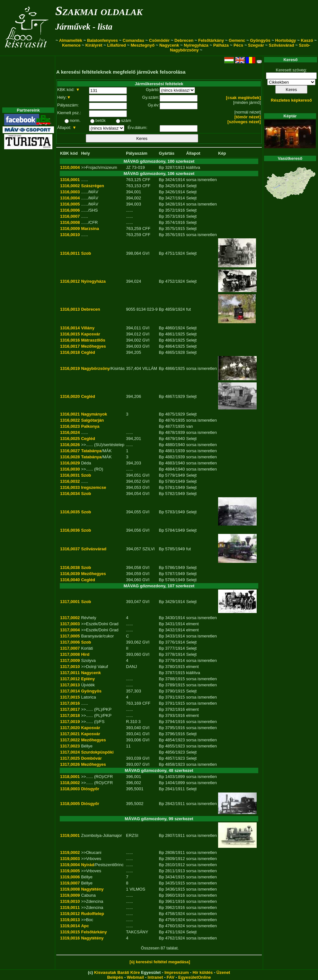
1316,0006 (70, 210)
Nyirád (87, 865)
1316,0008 (70, 222)
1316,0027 (70, 451)
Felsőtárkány (211, 40)
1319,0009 (70, 895)
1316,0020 (70, 396)
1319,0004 (70, 865)
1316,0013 (70, 309)
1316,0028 (70, 457)
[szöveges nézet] (244, 122)
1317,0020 (70, 728)
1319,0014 (70, 926)
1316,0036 (70, 530)
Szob (86, 253)
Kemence (71, 45)
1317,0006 (70, 642)
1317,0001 (70, 602)
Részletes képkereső (291, 100)
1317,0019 (70, 722)
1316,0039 (70, 574)
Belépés (115, 977)
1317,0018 (70, 715)
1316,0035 (70, 512)
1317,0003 (70, 624)
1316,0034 (70, 494)
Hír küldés (203, 972)
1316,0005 (70, 204)
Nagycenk (169, 45)
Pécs (238, 45)
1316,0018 (70, 352)
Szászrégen (93, 186)
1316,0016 (70, 340)
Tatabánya (91, 451)
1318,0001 (70, 777)
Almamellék (71, 40)
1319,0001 (70, 835)
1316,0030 (70, 469)
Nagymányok (94, 414)
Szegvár (256, 45)
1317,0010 (70, 667)
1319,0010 (70, 901)
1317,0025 (70, 758)
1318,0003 (70, 789)
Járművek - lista (84, 27)
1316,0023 (70, 426)
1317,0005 (70, 636)
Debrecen (184, 40)
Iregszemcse (93, 487)
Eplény (88, 679)
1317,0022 (70, 740)
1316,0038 (70, 568)
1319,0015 (70, 932)
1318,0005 (70, 804)
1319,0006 (70, 877)
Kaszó (307, 40)
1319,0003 (70, 859)
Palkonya (90, 426)
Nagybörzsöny (95, 368)
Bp (162, 167)
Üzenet (223, 972)
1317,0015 (70, 697)
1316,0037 (70, 549)
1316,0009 (70, 229)
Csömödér (159, 40)
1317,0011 (70, 673)
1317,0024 (70, 752)
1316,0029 (70, 463)
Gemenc (237, 40)
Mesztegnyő (143, 45)
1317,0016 (70, 703)
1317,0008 (70, 654)
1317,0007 (70, 648)
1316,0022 (70, 420)
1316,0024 (70, 432)
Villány (88, 328)
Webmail (135, 977)
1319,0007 (70, 883)
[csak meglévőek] (243, 98)
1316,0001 (70, 180)
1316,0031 (70, 475)
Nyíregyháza (196, 45)
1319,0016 (70, 938)
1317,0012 (70, 679)
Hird (85, 654)
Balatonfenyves (102, 40)
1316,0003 (70, 192)
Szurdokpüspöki (97, 752)
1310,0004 (70, 167)
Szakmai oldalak (99, 11)
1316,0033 (70, 487)
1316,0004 (70, 198)
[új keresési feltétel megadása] (160, 962)
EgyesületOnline (195, 977)
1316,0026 (70, 445)
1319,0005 (70, 871)
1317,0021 (70, 734)
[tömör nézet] (248, 117)
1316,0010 (70, 235)
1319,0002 (70, 852)
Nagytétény (92, 889)
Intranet (155, 977)
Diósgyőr (90, 789)
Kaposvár (90, 334)
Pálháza (221, 45)
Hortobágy (286, 40)
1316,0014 (70, 328)
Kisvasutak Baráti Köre (117, 972)
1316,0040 (70, 580)
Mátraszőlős (93, 340)
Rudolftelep (93, 914)
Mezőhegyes (93, 346)
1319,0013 (70, 920)
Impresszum (177, 972)
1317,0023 (70, 746)
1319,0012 (70, 914)
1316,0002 (70, 186)
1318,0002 (70, 783)
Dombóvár (91, 758)
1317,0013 (70, 685)
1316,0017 (70, 346)
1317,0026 (70, 764)
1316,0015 (70, 334)
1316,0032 (70, 481)
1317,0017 (70, 709)
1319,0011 (70, 907)
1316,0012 (70, 281)
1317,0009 (70, 660)
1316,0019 (70, 368)
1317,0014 (70, 691)
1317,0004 (70, 630)
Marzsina (90, 229)
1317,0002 (70, 618)
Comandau (133, 40)
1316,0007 (70, 216)
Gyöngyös (260, 40)
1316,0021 (70, 414)
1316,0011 (70, 253)
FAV (171, 977)
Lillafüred (116, 45)
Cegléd (88, 352)
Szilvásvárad (282, 45)
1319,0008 (70, 889)
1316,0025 (70, 439)
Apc (85, 926)
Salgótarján (92, 420)
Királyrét (94, 45)
